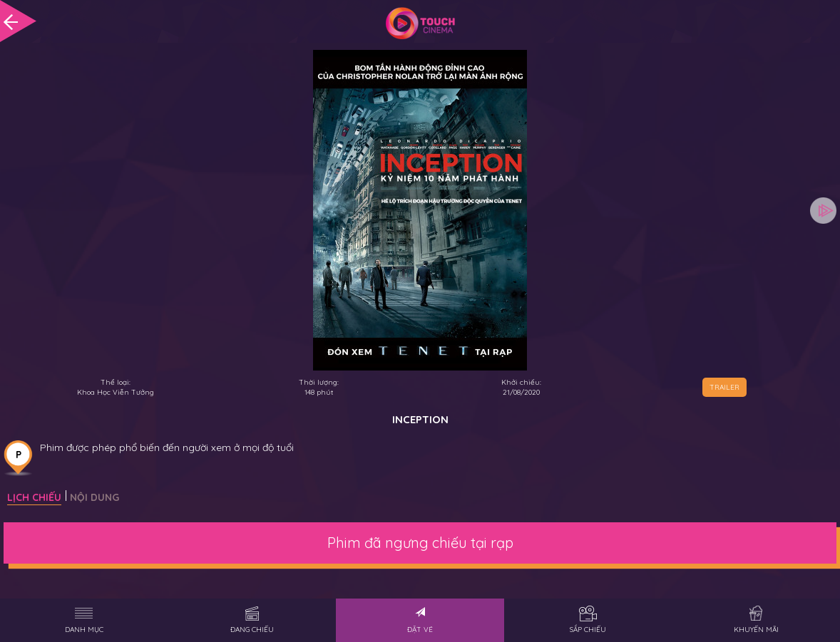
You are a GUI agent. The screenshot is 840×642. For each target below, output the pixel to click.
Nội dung (94, 497)
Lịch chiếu (34, 497)
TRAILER (724, 387)
